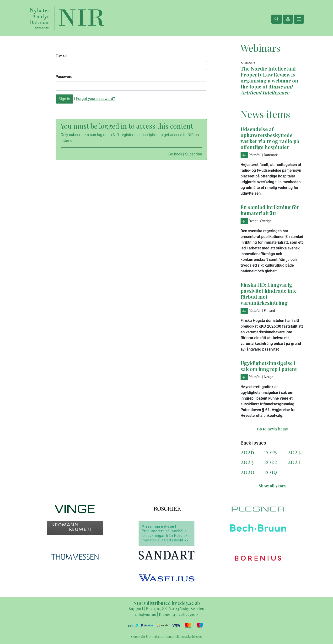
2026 (247, 452)
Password (64, 77)
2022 (271, 461)
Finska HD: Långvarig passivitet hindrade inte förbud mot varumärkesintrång (269, 294)
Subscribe (194, 154)
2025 (270, 452)
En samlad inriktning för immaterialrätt (270, 210)
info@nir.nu (146, 614)
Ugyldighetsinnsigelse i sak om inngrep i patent (269, 366)
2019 (270, 471)
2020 (247, 471)
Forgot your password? (95, 99)
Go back (175, 154)
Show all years (272, 486)
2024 (294, 452)
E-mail (61, 56)
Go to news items (272, 429)
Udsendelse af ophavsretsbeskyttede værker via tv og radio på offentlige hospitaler (270, 138)
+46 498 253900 (184, 614)
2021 (294, 461)
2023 (247, 461)
